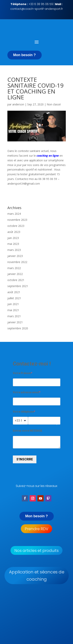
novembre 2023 (17, 220)
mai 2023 (13, 244)
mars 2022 (14, 268)
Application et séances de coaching (36, 576)
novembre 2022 (17, 262)
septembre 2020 (18, 328)
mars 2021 (14, 316)
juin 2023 (13, 238)
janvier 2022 (15, 274)
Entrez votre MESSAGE (28, 431)
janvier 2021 (15, 322)
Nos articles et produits (36, 551)
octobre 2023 (16, 226)
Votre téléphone (23, 412)
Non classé (54, 104)
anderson (18, 104)
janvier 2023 (15, 256)
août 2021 (14, 292)
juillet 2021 (14, 298)
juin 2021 (13, 304)
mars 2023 (14, 250)
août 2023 (14, 232)
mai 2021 (13, 310)
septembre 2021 (18, 286)
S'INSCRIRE (25, 459)
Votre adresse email (26, 392)
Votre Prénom (22, 373)
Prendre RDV (36, 529)
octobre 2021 (16, 280)
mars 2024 (14, 214)
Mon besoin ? (25, 55)
